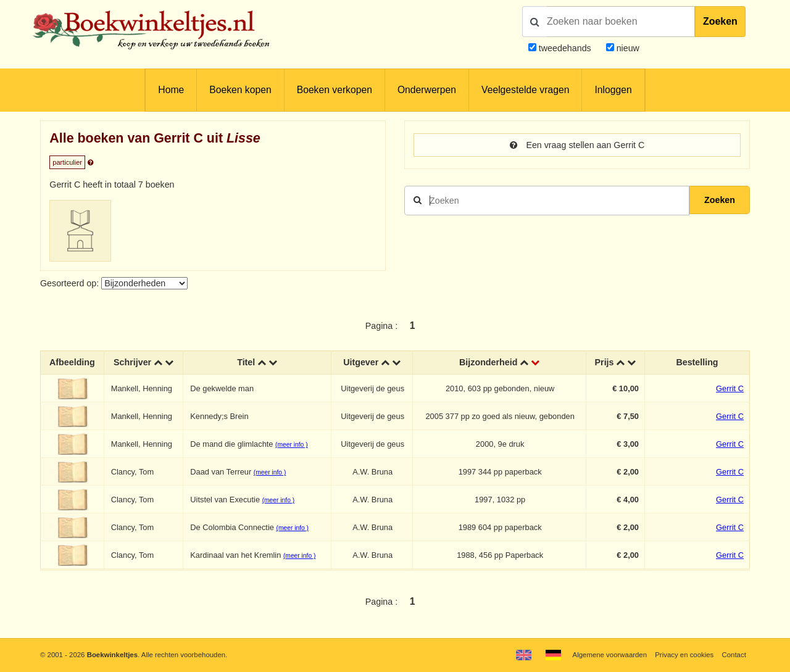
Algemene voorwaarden (610, 655)
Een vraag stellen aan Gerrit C (577, 145)
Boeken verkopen (335, 90)
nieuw (627, 48)
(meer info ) (291, 445)
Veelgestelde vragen (525, 90)
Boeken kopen (240, 90)
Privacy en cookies (684, 655)
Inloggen (613, 90)
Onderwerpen (427, 90)
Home (171, 90)
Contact (734, 655)
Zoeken (720, 21)
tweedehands (565, 48)
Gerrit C (730, 388)
